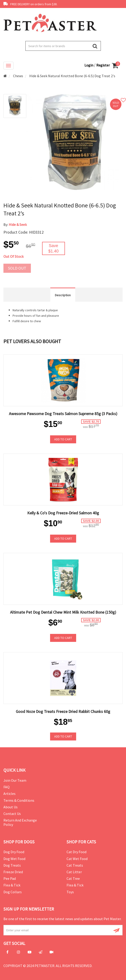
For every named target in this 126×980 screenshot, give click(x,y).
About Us (11, 807)
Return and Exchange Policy (20, 822)
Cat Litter (74, 872)
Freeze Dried (13, 872)
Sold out (17, 268)
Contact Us (12, 814)
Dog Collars (13, 892)
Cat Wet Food (77, 859)
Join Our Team (15, 780)
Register (103, 65)
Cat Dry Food (76, 852)
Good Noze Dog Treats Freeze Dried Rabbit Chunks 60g (63, 711)
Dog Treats (12, 865)
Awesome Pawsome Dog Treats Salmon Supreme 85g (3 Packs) (63, 414)
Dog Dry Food (14, 852)
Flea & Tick (12, 885)
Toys (70, 892)
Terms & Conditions (19, 800)
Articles (9, 794)
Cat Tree (73, 878)
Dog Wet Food (14, 859)
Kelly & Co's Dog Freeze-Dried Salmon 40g (63, 513)
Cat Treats (75, 865)
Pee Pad (10, 878)
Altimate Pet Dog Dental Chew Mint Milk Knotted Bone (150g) (63, 612)
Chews (18, 76)
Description (63, 295)
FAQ (7, 787)
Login (89, 65)
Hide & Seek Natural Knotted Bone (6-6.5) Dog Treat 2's (72, 76)
